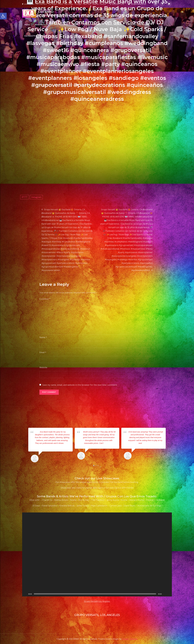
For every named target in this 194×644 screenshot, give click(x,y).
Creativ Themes (130, 639)
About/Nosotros (42, 25)
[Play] (25, 594)
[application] (97, 554)
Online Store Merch (92, 25)
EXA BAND (46, 12)
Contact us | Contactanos (138, 25)
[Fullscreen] (169, 594)
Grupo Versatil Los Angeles (97, 601)
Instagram (36, 197)
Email (43, 352)
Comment (45, 299)
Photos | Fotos (61, 25)
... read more (108, 443)
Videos (76, 25)
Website (43, 367)
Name (43, 337)
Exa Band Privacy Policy (35, 36)
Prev (25, 446)
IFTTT (25, 197)
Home (27, 25)
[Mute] (164, 594)
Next (169, 446)
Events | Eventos (114, 25)
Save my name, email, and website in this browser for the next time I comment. (80, 385)
